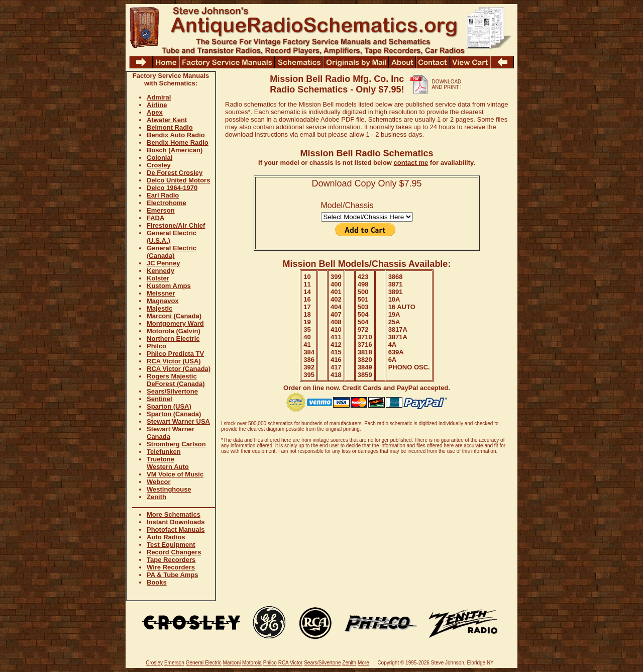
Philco (156, 346)
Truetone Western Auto (168, 463)
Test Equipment (171, 545)
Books (157, 582)
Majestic (159, 308)
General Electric (204, 663)
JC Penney (163, 263)
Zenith (156, 497)
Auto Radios (166, 537)
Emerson (161, 210)
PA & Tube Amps (173, 575)
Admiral (159, 97)
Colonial (159, 158)
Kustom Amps (169, 286)
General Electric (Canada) (172, 252)
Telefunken (164, 452)
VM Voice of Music (175, 474)
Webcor (158, 482)
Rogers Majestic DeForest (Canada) (176, 380)
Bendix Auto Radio (176, 135)
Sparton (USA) (169, 406)
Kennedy (160, 271)
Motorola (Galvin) (174, 331)
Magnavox (163, 301)
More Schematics (174, 514)
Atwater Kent (167, 120)
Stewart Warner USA (178, 421)
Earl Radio (163, 195)
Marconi (232, 663)
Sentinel (159, 399)
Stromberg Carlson (176, 444)
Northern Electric (173, 339)
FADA (155, 218)
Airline (157, 105)
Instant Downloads (176, 522)
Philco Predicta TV (175, 354)
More (363, 663)
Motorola (252, 663)
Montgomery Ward (175, 323)
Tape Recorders (171, 560)
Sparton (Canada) (174, 414)
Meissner (161, 293)
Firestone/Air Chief (176, 225)
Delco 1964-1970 (172, 188)
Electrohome (167, 203)
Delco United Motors (178, 180)
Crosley (159, 165)
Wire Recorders (171, 567)
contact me (411, 163)
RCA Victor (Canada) (179, 369)
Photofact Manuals (176, 530)
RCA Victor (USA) (174, 361)
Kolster (158, 278)
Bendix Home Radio (178, 142)
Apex (155, 112)
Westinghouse (169, 489)
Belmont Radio (170, 127)
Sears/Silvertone (172, 391)
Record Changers (174, 552)
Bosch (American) (175, 150)
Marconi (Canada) (174, 316)
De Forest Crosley (175, 173)
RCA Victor (291, 663)
